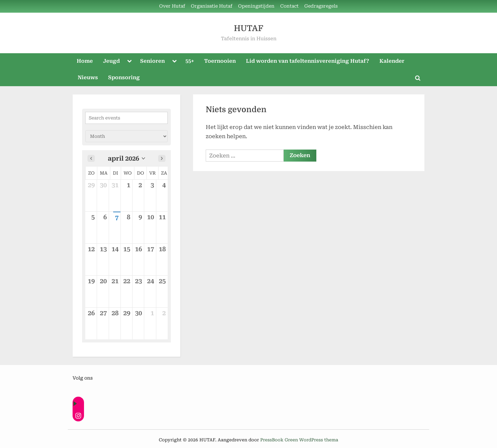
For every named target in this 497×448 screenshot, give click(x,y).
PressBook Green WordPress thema (299, 440)
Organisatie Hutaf (212, 6)
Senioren (152, 61)
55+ (190, 61)
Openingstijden (256, 6)
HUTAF (248, 28)
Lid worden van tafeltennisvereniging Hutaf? (308, 61)
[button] (126, 158)
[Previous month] (91, 158)
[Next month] (162, 158)
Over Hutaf (172, 6)
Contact (289, 6)
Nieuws (88, 77)
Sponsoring (124, 77)
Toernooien (220, 61)
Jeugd (111, 61)
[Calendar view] (126, 136)
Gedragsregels (321, 6)
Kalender (392, 61)
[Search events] (126, 118)
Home (85, 61)
